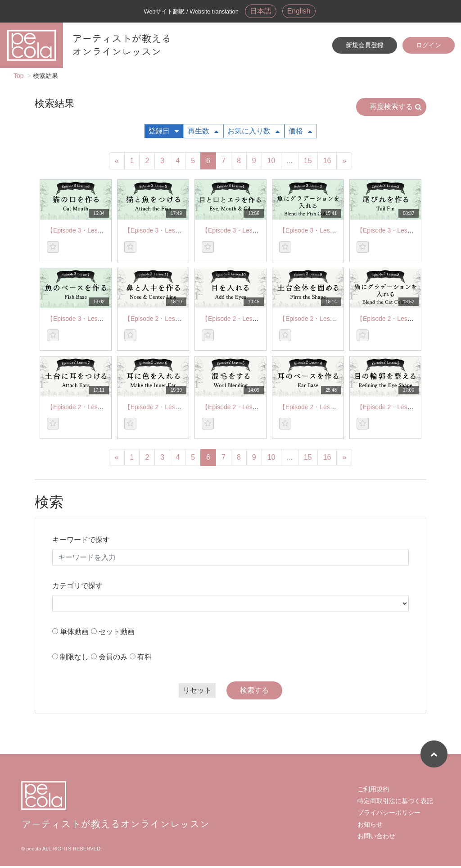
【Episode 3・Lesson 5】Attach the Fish (181, 232)
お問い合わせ (376, 838)
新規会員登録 (365, 46)
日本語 (259, 12)
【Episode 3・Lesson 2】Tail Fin (403, 232)
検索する (254, 692)
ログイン (429, 46)
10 (271, 162)
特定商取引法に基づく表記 (395, 803)
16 (327, 162)
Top (19, 78)
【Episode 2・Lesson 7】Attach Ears (99, 409)
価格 (300, 133)
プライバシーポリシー (389, 814)
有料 (145, 659)
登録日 (163, 133)
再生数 (203, 133)
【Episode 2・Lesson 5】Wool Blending (258, 409)
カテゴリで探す (77, 587)
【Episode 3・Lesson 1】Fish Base (97, 320)
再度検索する (396, 108)
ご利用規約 (373, 791)
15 (308, 162)
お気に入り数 (253, 133)
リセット (197, 692)
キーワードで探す (81, 541)
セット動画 (117, 633)
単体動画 (74, 633)
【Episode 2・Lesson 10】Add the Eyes (258, 320)
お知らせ (370, 826)
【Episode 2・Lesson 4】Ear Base (328, 409)
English (300, 12)
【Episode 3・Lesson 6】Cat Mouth (98, 232)
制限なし (74, 659)
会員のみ (113, 659)
